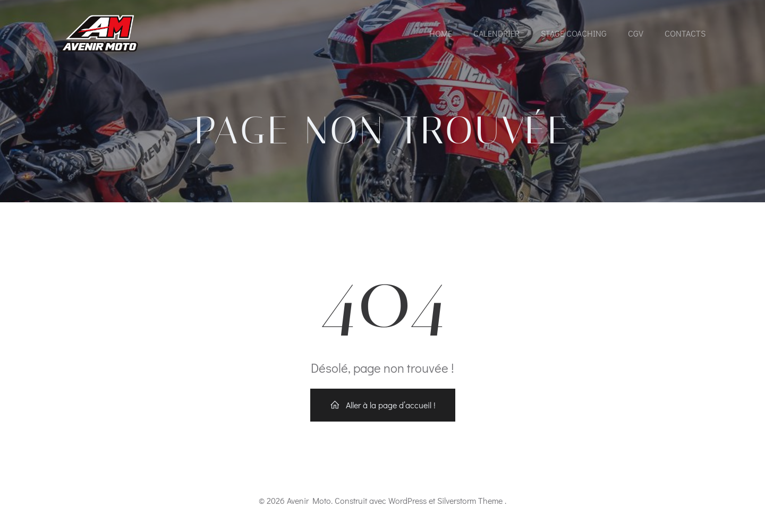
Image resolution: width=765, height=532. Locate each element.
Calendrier (496, 33)
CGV (636, 33)
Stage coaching (574, 33)
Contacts (685, 33)
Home (441, 33)
